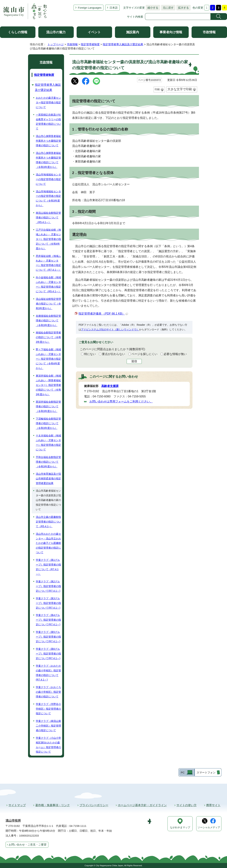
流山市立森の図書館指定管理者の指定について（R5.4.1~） (48, 522)
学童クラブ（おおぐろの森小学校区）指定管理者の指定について (48, 692)
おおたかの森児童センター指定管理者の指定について (48, 102)
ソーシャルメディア (209, 827)
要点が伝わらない (113, 354)
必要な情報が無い (175, 354)
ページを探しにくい (144, 354)
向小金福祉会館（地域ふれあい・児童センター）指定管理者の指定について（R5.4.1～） (48, 284)
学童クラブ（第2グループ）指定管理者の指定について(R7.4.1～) (48, 586)
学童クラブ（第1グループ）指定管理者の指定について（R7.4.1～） (48, 567)
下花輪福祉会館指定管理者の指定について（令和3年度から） (48, 423)
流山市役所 (13, 821)
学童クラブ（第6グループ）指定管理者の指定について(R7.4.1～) (48, 654)
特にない (90, 354)
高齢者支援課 (110, 386)
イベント (94, 32)
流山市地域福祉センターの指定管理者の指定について (48, 179)
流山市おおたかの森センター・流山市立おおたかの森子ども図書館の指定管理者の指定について (48, 543)
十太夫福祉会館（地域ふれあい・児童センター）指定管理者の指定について (48, 443)
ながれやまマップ (180, 827)
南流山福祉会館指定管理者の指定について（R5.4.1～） (48, 217)
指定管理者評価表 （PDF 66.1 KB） (103, 314)
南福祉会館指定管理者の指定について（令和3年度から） (48, 337)
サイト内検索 (135, 17)
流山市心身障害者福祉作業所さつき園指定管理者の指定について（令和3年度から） (48, 160)
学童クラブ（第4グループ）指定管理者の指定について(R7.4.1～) (48, 620)
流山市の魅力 (56, 32)
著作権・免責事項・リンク (53, 805)
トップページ (56, 44)
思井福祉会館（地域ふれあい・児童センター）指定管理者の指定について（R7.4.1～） (48, 263)
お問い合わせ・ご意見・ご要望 (28, 845)
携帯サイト (213, 805)
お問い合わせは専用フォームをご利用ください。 (121, 401)
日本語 (114, 8)
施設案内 (133, 32)
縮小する (152, 8)
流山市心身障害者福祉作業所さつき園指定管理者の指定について (48, 141)
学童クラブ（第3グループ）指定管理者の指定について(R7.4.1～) (48, 603)
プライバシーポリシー (94, 805)
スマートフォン (206, 772)
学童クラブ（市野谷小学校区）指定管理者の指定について (48, 709)
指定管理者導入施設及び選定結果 (123, 44)
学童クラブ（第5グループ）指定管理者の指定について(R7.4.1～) (48, 637)
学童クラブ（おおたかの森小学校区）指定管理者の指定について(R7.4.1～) (48, 673)
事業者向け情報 (171, 32)
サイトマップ (17, 805)
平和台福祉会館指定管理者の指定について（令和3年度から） (48, 462)
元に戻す (167, 8)
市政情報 (209, 32)
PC (183, 772)
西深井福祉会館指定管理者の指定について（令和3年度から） (48, 406)
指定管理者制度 (90, 44)
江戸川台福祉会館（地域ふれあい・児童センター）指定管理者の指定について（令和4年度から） (48, 239)
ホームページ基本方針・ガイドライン (142, 805)
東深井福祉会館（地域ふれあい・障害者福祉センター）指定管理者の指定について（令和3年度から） (48, 385)
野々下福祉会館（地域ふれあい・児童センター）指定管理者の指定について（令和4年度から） (48, 359)
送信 (134, 361)
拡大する (183, 8)
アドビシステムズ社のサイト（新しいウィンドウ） (110, 329)
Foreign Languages (90, 8)
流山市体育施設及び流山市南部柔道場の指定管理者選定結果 (48, 478)
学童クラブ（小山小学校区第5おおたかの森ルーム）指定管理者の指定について (48, 745)
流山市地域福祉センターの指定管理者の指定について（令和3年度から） (48, 198)
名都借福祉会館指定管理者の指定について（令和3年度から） (48, 320)
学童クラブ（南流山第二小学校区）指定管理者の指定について (48, 726)
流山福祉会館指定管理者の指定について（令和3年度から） (48, 304)
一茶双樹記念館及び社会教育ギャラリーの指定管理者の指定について (48, 122)
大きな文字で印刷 (180, 89)
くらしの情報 (18, 32)
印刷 (157, 89)
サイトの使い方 (187, 805)
